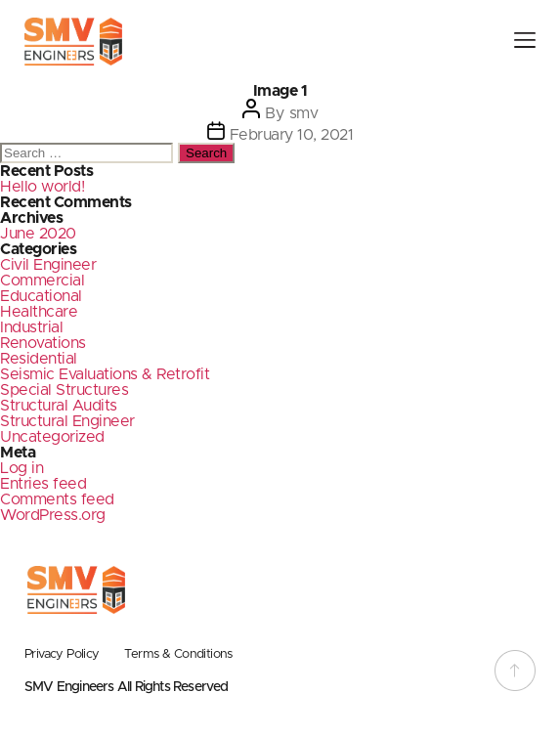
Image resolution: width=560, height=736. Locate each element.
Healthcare (39, 312)
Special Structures (64, 390)
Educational (41, 296)
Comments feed (57, 499)
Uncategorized (52, 437)
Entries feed (43, 484)
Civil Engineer (48, 265)
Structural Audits (59, 406)
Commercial (42, 281)
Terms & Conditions (178, 654)
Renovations (43, 343)
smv (304, 113)
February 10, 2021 (292, 135)
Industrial (31, 327)
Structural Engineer (67, 421)
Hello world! (42, 187)
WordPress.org (53, 515)
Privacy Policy (62, 654)
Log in (22, 468)
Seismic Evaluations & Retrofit (105, 374)
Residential (39, 359)
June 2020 (38, 234)
